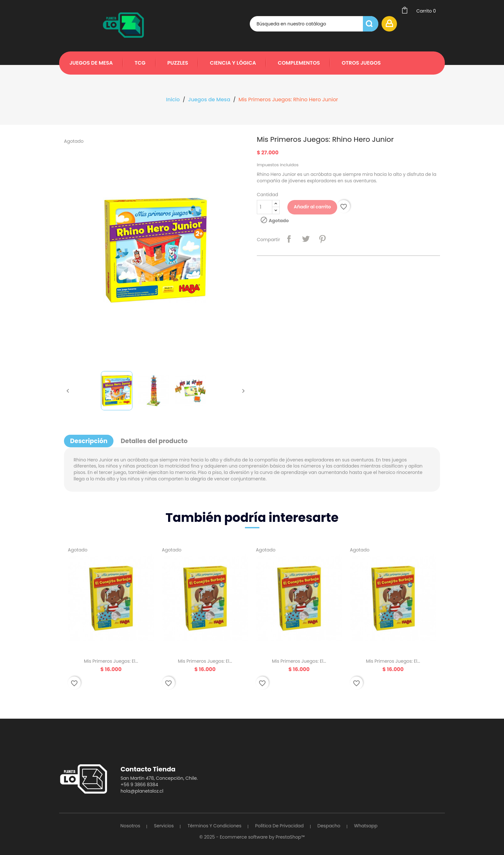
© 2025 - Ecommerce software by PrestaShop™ (252, 837)
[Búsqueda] (314, 24)
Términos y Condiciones (214, 826)
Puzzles (178, 63)
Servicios (164, 826)
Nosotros (130, 826)
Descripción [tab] (89, 441)
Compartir (289, 239)
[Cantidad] (265, 207)
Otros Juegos (361, 63)
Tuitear (306, 239)
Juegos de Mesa (91, 63)
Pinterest (322, 239)
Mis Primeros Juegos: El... (111, 661)
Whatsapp (366, 826)
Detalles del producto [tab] (154, 441)
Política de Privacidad (279, 826)
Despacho (329, 826)
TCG (140, 63)
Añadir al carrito (312, 207)
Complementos (299, 63)
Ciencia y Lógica (233, 63)
